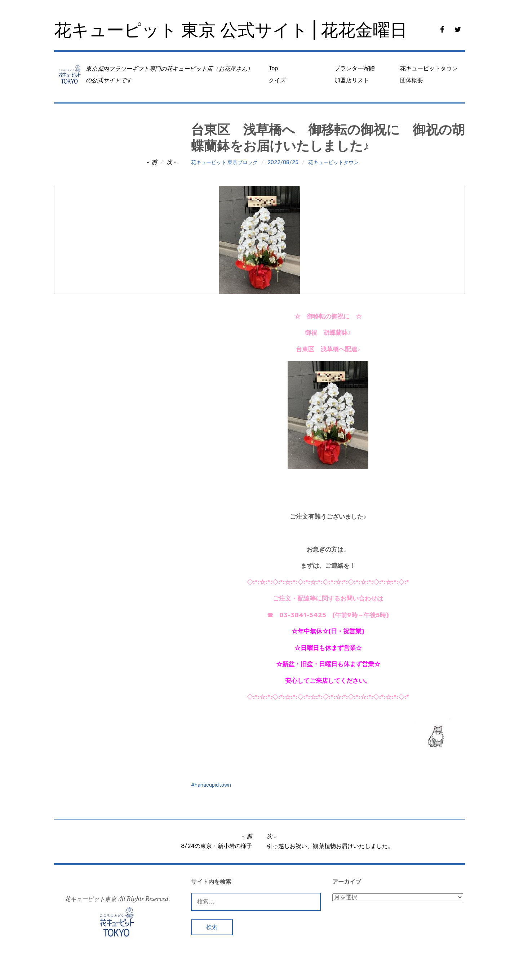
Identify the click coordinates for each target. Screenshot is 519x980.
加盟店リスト (352, 80)
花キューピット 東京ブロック (224, 162)
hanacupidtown (213, 785)
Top (273, 68)
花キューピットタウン (429, 68)
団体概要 (412, 80)
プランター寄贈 (355, 68)
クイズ (277, 80)
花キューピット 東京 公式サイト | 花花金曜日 (231, 30)
